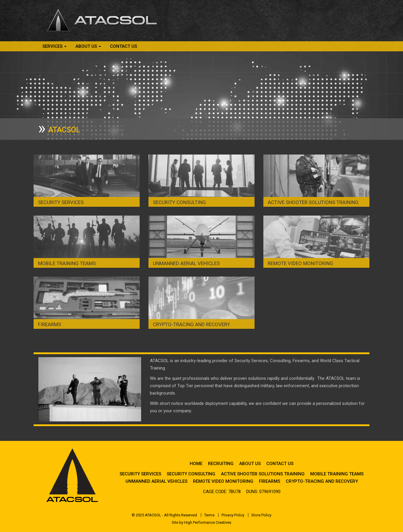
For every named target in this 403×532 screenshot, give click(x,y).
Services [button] (54, 46)
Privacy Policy (233, 515)
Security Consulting (179, 202)
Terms (209, 515)
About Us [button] (88, 46)
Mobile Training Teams (67, 263)
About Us (250, 464)
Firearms (49, 324)
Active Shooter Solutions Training (313, 202)
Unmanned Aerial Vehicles (186, 263)
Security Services (61, 202)
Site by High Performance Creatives (201, 522)
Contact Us (123, 46)
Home (196, 464)
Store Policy (261, 515)
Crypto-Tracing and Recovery (191, 324)
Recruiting (221, 464)
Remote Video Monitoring (300, 263)
